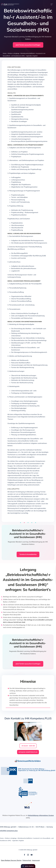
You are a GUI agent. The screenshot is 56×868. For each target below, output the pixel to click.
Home (5, 53)
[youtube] (32, 855)
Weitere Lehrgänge (14, 53)
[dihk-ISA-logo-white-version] (10, 4)
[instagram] (28, 855)
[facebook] (25, 855)
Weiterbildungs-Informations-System (41, 815)
